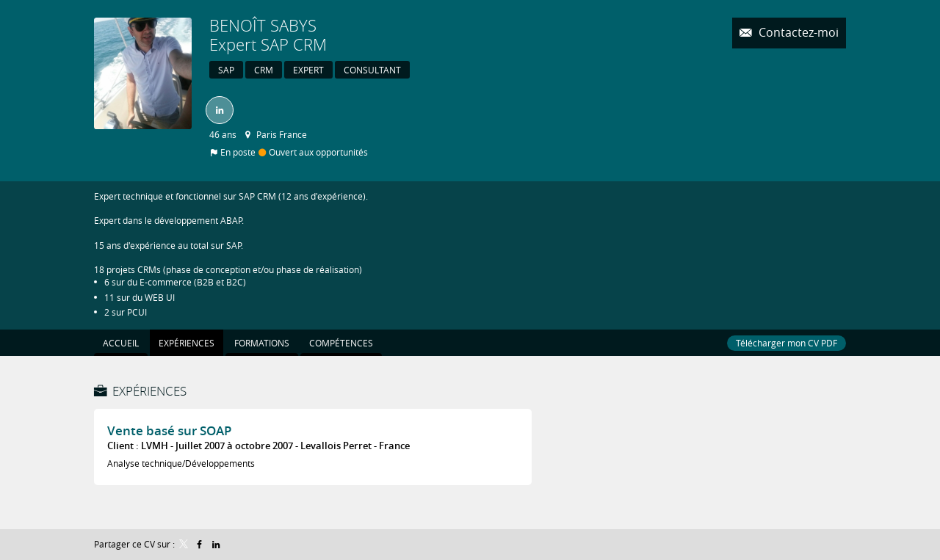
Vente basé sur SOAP (169, 430)
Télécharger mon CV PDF (787, 343)
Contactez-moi (797, 33)
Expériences (149, 391)
